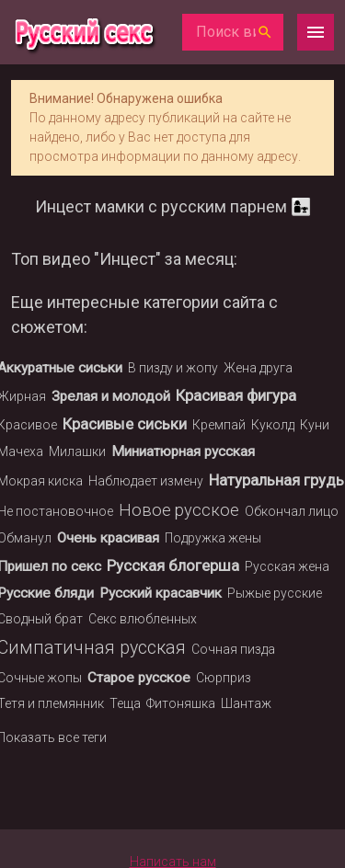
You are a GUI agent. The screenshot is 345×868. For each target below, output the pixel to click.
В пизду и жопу (173, 368)
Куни (315, 425)
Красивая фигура (236, 395)
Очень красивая (108, 538)
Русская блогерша (173, 565)
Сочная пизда (233, 649)
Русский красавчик (161, 593)
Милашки (77, 451)
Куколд (273, 425)
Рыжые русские (275, 593)
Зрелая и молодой (111, 396)
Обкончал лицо (292, 511)
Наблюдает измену (146, 481)
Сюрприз (224, 678)
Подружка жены (213, 538)
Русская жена (287, 566)
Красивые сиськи (125, 424)
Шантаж (246, 703)
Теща (125, 703)
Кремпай (219, 425)
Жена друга (258, 368)
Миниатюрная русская (183, 451)
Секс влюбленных (143, 619)
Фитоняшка (181, 703)
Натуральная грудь (276, 480)
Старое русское (139, 678)
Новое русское (179, 510)
